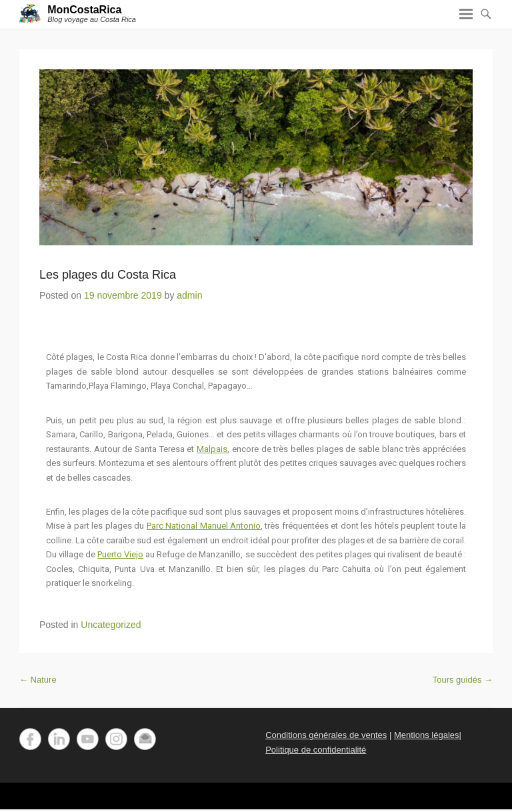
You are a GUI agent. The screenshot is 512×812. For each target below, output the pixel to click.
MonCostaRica (84, 10)
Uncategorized (111, 625)
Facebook (30, 739)
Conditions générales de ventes (326, 735)
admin (189, 295)
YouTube (88, 739)
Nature (38, 680)
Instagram (116, 739)
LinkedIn (59, 739)
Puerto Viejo (120, 554)
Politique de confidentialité (316, 750)
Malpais (212, 449)
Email (145, 739)
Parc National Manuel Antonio (204, 526)
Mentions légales (427, 735)
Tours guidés (463, 680)
